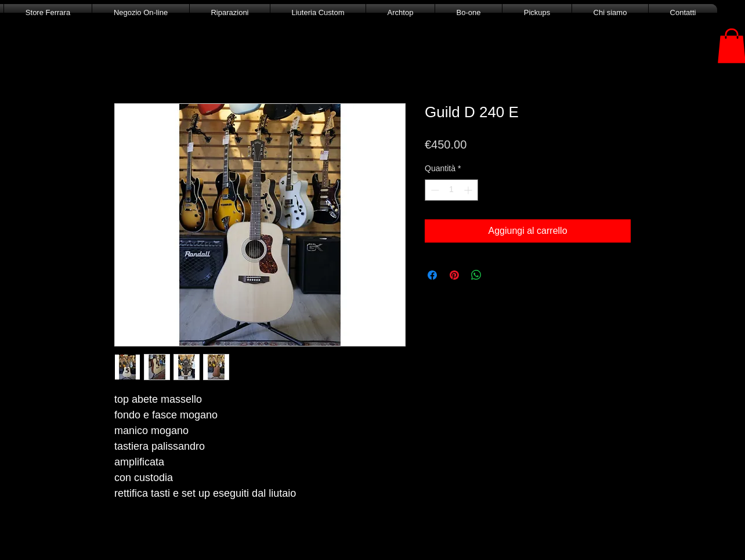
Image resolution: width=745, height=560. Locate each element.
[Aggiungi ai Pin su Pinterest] (454, 275)
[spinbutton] (451, 190)
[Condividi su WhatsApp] (476, 275)
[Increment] (469, 190)
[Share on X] (498, 275)
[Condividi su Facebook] (432, 275)
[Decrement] (434, 190)
